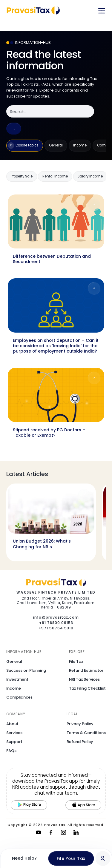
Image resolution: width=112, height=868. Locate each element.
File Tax (76, 661)
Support (14, 742)
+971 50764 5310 (56, 628)
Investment (17, 679)
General (56, 145)
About (12, 724)
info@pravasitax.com (56, 617)
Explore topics (23, 146)
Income (80, 145)
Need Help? (24, 858)
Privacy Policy (80, 724)
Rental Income (55, 176)
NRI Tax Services (84, 679)
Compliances (19, 697)
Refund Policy (80, 742)
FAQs (11, 751)
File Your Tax (71, 858)
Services (14, 733)
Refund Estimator (86, 670)
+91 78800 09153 (56, 623)
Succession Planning (26, 670)
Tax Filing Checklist (87, 688)
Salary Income (90, 176)
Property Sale (22, 176)
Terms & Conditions (86, 733)
